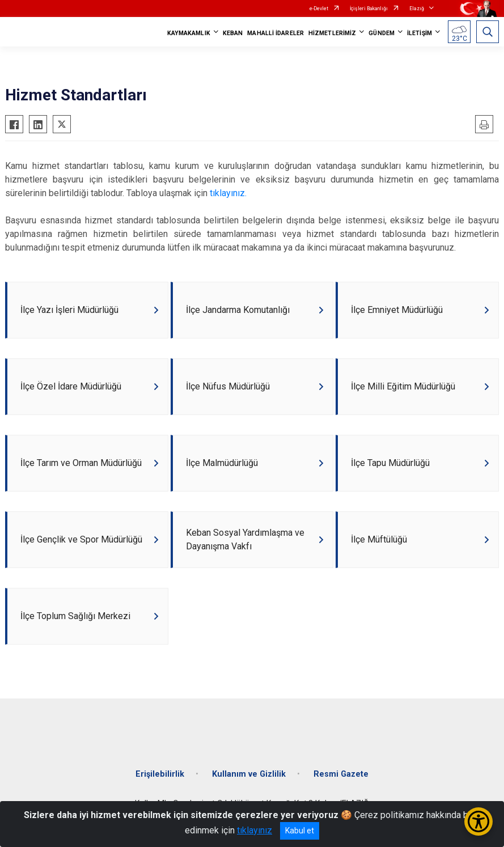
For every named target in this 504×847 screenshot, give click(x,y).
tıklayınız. (228, 193)
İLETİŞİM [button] (420, 33)
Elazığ (417, 9)
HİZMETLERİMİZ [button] (332, 33)
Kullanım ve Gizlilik (249, 774)
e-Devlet (319, 9)
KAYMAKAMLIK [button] (189, 33)
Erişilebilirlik (160, 774)
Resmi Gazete (341, 774)
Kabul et (300, 831)
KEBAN (233, 33)
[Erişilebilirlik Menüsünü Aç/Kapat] (478, 821)
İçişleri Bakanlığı (369, 9)
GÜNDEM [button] (382, 33)
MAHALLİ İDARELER (276, 33)
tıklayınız (255, 830)
